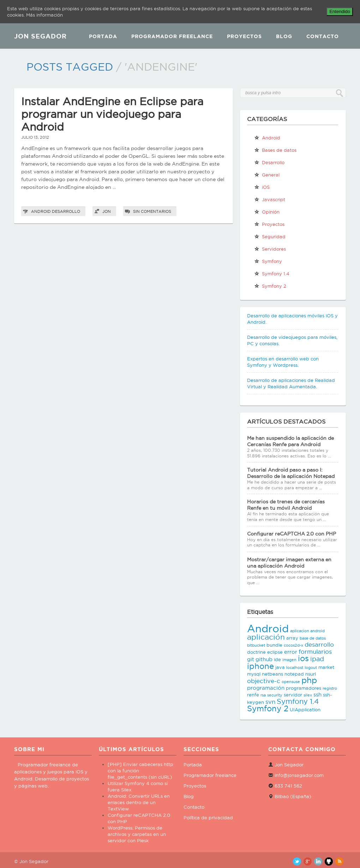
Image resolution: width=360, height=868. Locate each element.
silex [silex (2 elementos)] (308, 695)
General (267, 175)
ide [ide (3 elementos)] (277, 659)
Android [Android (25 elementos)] (268, 628)
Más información (44, 15)
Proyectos (244, 36)
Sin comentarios (152, 211)
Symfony (268, 261)
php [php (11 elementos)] (309, 680)
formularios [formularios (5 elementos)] (315, 652)
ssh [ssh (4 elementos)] (317, 695)
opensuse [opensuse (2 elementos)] (291, 682)
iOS (262, 187)
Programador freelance (210, 775)
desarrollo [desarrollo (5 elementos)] (319, 645)
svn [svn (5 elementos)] (270, 702)
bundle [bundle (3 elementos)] (274, 645)
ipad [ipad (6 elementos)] (317, 659)
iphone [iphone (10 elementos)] (260, 666)
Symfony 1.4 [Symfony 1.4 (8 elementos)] (298, 701)
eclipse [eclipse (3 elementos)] (275, 652)
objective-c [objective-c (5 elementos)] (264, 681)
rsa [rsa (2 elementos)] (263, 695)
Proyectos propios (269, 226)
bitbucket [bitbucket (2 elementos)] (256, 645)
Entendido (340, 11)
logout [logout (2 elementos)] (311, 668)
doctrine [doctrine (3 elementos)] (256, 652)
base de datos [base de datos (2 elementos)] (313, 638)
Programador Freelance (172, 36)
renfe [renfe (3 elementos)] (253, 695)
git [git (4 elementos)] (251, 659)
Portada (103, 36)
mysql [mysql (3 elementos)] (254, 674)
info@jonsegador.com (299, 775)
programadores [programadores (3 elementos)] (304, 688)
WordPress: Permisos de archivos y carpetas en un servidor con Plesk (137, 834)
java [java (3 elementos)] (280, 667)
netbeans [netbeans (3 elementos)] (272, 674)
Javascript (270, 199)
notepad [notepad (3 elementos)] (294, 674)
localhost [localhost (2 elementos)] (295, 668)
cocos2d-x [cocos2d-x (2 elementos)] (293, 645)
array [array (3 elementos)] (292, 638)
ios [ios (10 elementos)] (303, 658)
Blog (284, 36)
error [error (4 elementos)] (291, 652)
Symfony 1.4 (272, 274)
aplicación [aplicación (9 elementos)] (266, 637)
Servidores (270, 249)
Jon (107, 211)
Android (41, 211)
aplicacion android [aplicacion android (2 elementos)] (307, 631)
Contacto (323, 36)
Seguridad (270, 237)
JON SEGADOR (40, 36)
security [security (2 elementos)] (275, 695)
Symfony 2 (270, 286)
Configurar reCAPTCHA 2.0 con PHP (292, 534)
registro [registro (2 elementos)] (330, 688)
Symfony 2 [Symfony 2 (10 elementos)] (268, 708)
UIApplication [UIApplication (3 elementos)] (305, 710)
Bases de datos (275, 150)
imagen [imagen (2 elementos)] (289, 660)
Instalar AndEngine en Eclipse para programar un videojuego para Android (112, 114)
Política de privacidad (208, 818)
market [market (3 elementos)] (326, 667)
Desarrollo (66, 211)
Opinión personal (267, 213)
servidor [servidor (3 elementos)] (293, 695)
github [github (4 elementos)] (264, 659)
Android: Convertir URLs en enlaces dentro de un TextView (139, 802)
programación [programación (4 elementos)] (266, 688)
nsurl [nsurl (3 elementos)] (311, 674)
